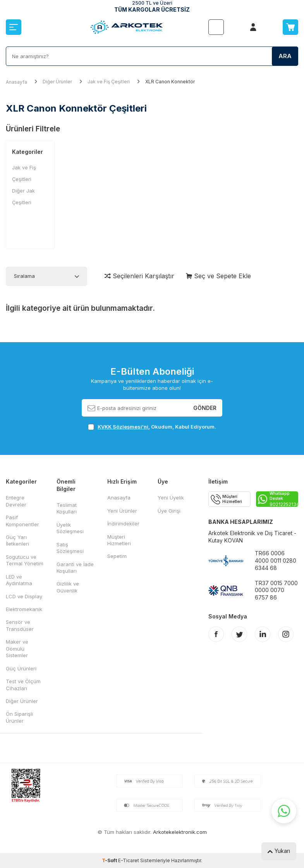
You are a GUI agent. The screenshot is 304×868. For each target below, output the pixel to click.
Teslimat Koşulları (67, 508)
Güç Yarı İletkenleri (17, 540)
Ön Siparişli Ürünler (19, 717)
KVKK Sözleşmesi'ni (123, 427)
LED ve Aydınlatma (19, 580)
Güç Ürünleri (21, 668)
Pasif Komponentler (22, 521)
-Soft (110, 860)
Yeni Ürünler (122, 511)
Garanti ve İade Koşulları (75, 567)
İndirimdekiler (123, 524)
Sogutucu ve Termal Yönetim (25, 560)
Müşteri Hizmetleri (119, 540)
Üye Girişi (169, 511)
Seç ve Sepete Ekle (218, 276)
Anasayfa (16, 82)
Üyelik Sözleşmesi (70, 528)
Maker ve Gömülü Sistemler (17, 648)
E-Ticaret (129, 860)
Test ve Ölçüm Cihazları (23, 685)
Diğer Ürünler (57, 82)
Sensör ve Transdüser (20, 625)
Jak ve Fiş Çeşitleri (109, 82)
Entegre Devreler (16, 501)
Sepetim (117, 556)
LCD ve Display (24, 596)
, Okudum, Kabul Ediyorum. (152, 427)
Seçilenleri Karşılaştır (139, 276)
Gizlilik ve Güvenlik (68, 587)
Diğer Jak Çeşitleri (23, 196)
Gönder (205, 407)
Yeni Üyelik (171, 498)
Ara (285, 56)
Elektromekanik (24, 609)
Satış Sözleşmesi (70, 548)
